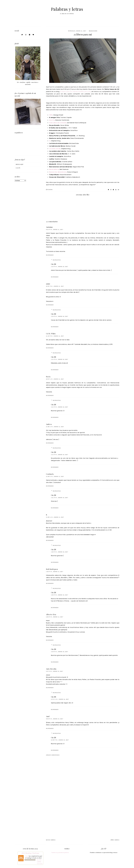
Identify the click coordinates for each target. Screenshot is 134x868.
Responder (50, 255)
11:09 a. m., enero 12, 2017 (55, 517)
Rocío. (48, 377)
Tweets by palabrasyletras (60, 853)
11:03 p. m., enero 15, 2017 (60, 740)
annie (48, 284)
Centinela (50, 474)
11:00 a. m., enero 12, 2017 (55, 427)
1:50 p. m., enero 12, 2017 (55, 572)
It (50, 141)
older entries (115, 840)
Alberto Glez (51, 614)
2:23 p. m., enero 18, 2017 (60, 267)
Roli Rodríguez (52, 569)
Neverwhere (54, 169)
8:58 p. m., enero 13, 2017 (55, 719)
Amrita (52, 120)
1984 (51, 115)
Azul (48, 716)
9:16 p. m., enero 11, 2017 (55, 230)
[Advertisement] (83, 819)
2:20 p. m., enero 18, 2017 (60, 552)
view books (40, 864)
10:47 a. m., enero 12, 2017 (55, 379)
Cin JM (53, 264)
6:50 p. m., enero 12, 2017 (55, 617)
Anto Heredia (51, 669)
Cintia (27, 856)
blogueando (93, 31)
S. (47, 515)
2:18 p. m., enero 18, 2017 (60, 652)
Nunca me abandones (58, 172)
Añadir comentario (53, 755)
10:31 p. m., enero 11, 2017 (55, 286)
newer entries (51, 840)
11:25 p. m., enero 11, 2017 (55, 336)
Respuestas (57, 260)
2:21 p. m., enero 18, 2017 (60, 498)
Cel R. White (51, 334)
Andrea (49, 424)
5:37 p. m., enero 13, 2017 (55, 671)
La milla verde (55, 149)
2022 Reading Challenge (30, 853)
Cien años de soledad (58, 123)
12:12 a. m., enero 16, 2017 (60, 699)
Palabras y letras (67, 9)
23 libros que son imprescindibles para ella (75, 92)
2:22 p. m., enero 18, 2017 (60, 359)
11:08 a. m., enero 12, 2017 (55, 476)
